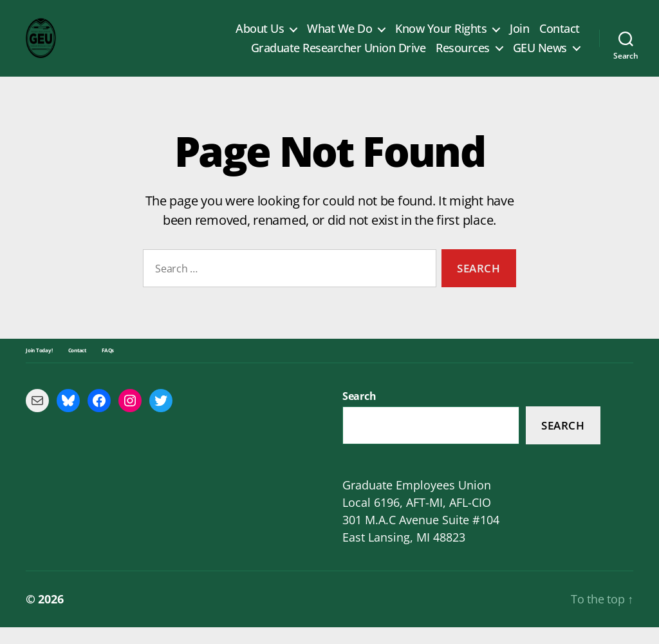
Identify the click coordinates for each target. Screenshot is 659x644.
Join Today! (39, 367)
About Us (260, 37)
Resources (463, 57)
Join (519, 37)
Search (563, 442)
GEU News (540, 57)
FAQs (108, 367)
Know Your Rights (441, 37)
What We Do (339, 37)
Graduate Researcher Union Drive (339, 57)
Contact (560, 37)
